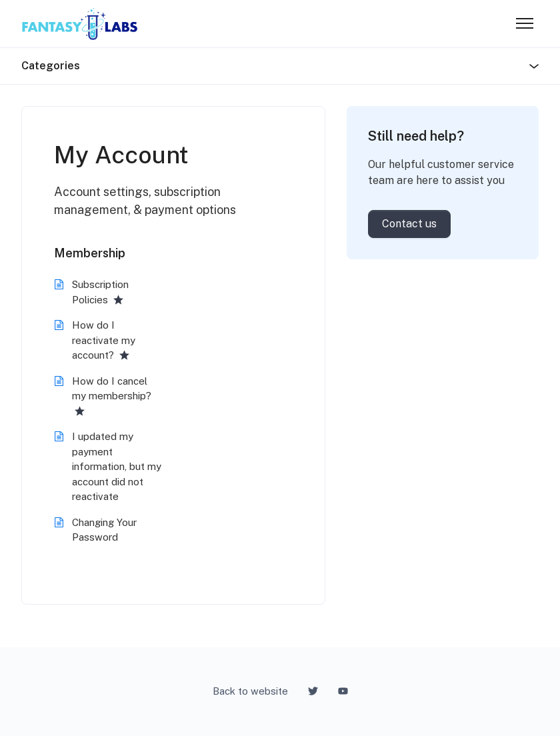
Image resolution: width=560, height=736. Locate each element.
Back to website (250, 691)
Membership (90, 253)
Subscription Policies (100, 292)
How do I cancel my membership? (112, 389)
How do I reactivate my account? (104, 340)
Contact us (409, 224)
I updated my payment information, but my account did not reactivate (117, 466)
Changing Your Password (104, 530)
